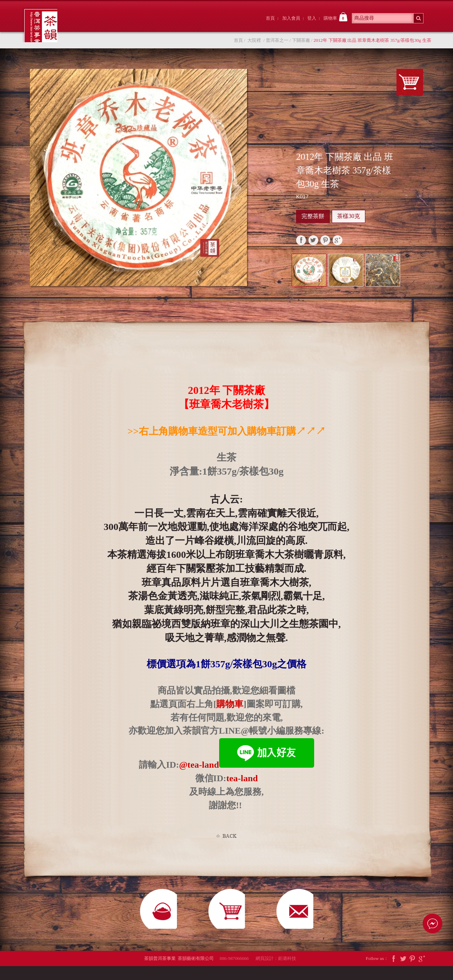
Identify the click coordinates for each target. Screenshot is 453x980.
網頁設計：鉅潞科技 (276, 972)
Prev (412, 272)
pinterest (325, 244)
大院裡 (142, 26)
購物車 (335, 17)
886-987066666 (237, 972)
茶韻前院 (97, 26)
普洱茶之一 (277, 44)
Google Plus (422, 972)
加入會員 (291, 18)
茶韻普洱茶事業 (43, 28)
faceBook (301, 244)
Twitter (403, 972)
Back (226, 840)
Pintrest (412, 972)
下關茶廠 (301, 44)
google (337, 244)
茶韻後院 (187, 26)
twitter (313, 244)
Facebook (394, 972)
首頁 (270, 18)
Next (421, 279)
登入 (312, 18)
